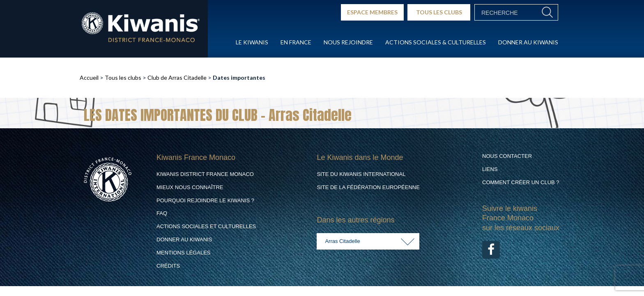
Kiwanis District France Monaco (205, 174)
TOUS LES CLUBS (439, 12)
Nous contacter (507, 156)
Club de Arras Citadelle (177, 77)
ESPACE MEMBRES (372, 12)
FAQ (162, 213)
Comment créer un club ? (521, 182)
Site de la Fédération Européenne (368, 187)
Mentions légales (183, 253)
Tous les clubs (123, 77)
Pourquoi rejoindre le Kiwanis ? (205, 200)
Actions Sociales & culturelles (436, 42)
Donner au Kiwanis (528, 42)
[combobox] (368, 241)
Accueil (89, 77)
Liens (490, 169)
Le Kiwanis (252, 42)
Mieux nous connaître (190, 187)
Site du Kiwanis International (361, 174)
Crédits (168, 266)
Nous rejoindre (348, 42)
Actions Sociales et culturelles (206, 226)
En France (296, 42)
